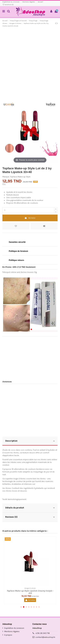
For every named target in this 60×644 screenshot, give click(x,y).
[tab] (30, 441)
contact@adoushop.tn (45, 637)
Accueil (40, 2)
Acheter (30, 218)
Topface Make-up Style (20, 177)
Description (30, 441)
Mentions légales (29, 2)
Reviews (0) (30, 517)
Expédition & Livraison (11, 2)
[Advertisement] (30, 61)
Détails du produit (30, 508)
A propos (8, 635)
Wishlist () (8, 5)
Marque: (6, 177)
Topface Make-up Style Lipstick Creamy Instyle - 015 (30, 592)
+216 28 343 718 (42, 633)
